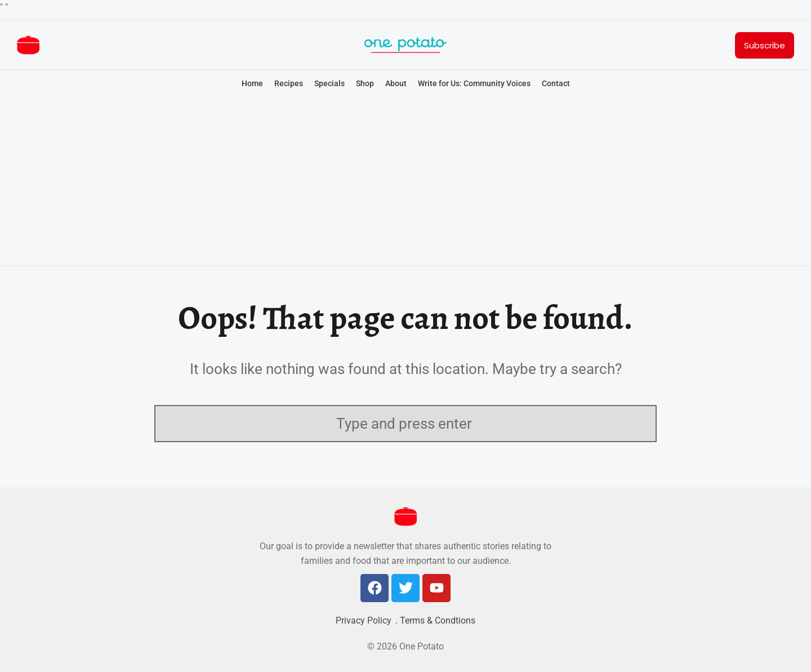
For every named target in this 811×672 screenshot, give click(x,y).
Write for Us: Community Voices (474, 83)
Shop (365, 83)
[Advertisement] (405, 183)
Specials (329, 83)
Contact (556, 83)
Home (252, 83)
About (396, 83)
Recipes (289, 83)
